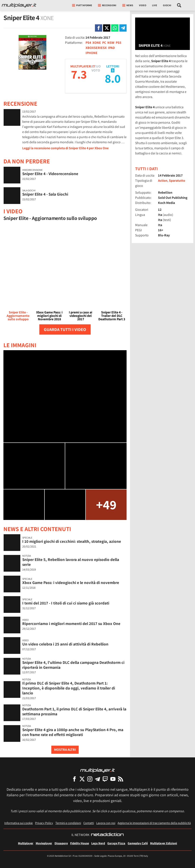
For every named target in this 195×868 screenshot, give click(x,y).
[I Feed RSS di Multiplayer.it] (121, 779)
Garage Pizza (116, 843)
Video (143, 5)
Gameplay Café (138, 843)
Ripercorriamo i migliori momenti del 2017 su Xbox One (71, 624)
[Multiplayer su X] (82, 779)
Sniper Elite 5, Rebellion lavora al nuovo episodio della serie (71, 562)
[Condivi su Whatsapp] (115, 28)
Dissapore (61, 843)
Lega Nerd (98, 843)
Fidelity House (80, 843)
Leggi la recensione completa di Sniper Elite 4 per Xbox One (65, 148)
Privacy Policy (44, 823)
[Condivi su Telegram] (123, 28)
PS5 (118, 43)
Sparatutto (177, 181)
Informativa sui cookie (18, 823)
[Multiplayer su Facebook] (74, 779)
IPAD (111, 48)
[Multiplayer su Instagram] (90, 779)
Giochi (167, 5)
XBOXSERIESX (96, 48)
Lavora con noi (106, 823)
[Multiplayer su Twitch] (105, 779)
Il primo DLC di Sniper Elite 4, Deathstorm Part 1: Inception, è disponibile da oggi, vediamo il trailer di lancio (69, 688)
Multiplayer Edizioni (164, 843)
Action (163, 181)
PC (104, 43)
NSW (111, 43)
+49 (106, 504)
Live (155, 5)
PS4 (88, 43)
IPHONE (92, 53)
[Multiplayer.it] (19, 5)
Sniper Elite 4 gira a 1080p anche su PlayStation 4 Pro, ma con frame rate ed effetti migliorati (73, 732)
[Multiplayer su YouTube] (113, 779)
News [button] (128, 5)
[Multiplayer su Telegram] (97, 779)
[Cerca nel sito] (179, 5)
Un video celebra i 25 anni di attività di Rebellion (65, 644)
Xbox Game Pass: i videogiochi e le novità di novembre (71, 583)
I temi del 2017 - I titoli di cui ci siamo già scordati (66, 603)
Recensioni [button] (107, 5)
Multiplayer (26, 843)
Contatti (89, 823)
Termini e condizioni (68, 823)
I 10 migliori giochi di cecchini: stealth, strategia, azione (72, 541)
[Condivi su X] (107, 28)
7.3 (79, 74)
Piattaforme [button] (82, 5)
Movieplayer (44, 843)
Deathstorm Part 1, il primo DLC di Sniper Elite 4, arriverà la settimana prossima (74, 711)
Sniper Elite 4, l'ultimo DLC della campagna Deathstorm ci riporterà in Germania (73, 665)
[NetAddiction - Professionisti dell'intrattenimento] (107, 835)
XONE (97, 43)
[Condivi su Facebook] (99, 28)
